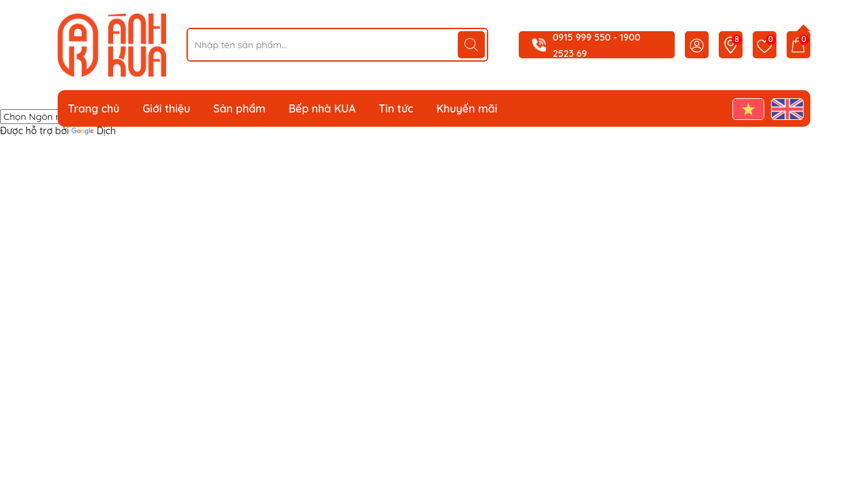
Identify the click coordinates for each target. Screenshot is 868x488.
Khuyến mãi (467, 108)
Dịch (93, 131)
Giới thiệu (166, 108)
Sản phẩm (240, 108)
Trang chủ (94, 108)
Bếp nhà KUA (322, 108)
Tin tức (396, 108)
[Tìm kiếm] (471, 45)
